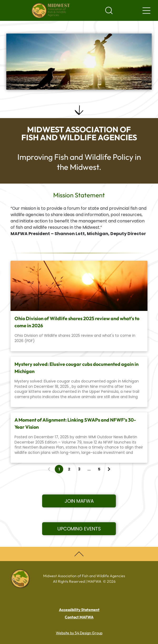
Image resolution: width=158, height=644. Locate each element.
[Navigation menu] (146, 11)
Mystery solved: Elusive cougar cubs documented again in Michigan (76, 368)
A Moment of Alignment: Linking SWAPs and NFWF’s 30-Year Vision (75, 423)
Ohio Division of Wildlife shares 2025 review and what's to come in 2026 (77, 322)
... (89, 469)
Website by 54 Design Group (79, 633)
